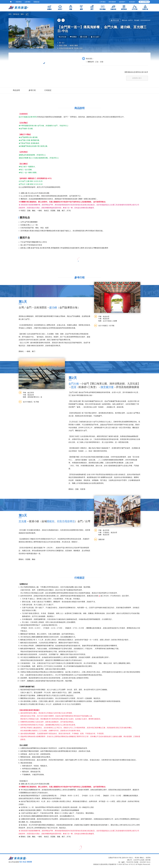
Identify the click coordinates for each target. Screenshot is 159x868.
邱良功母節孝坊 (66, 521)
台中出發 (135, 7)
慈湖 (74, 387)
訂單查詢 (103, 2)
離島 (22, 14)
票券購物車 (112, 2)
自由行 (60, 7)
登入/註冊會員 (144, 2)
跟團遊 (49, 7)
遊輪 (71, 7)
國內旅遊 (16, 14)
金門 (27, 14)
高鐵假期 (113, 7)
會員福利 (133, 2)
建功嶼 (53, 307)
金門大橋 (74, 384)
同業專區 (19, 2)
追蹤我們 (123, 2)
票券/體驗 (103, 7)
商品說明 (16, 90)
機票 (81, 7)
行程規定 (48, 90)
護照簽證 (124, 7)
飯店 (92, 7)
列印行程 (115, 20)
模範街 (51, 521)
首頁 (10, 14)
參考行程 (32, 90)
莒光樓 (23, 521)
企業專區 (28, 2)
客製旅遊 (37, 2)
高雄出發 (145, 7)
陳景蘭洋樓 (107, 387)
